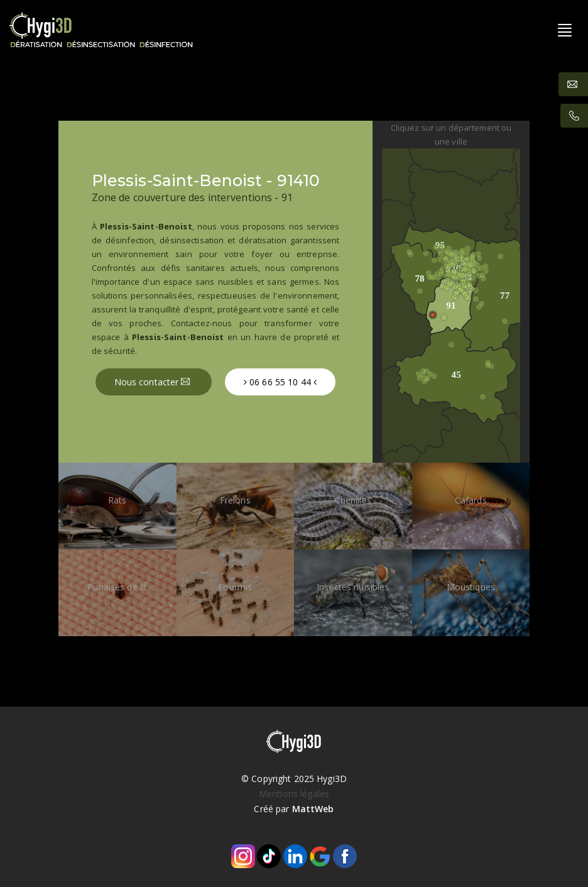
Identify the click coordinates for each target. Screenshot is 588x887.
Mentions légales (294, 794)
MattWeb (313, 809)
